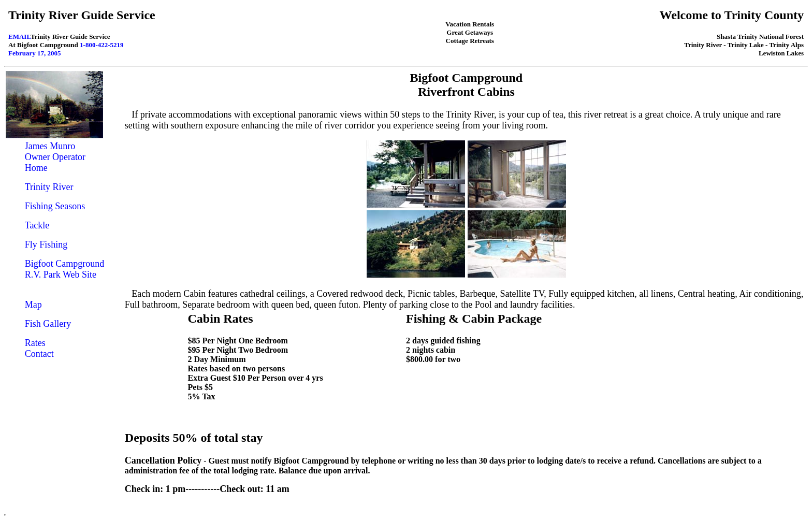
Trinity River (49, 187)
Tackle (37, 225)
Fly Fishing (46, 244)
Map (33, 305)
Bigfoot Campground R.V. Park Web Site (65, 269)
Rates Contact (39, 348)
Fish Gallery (48, 324)
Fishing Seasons (55, 206)
